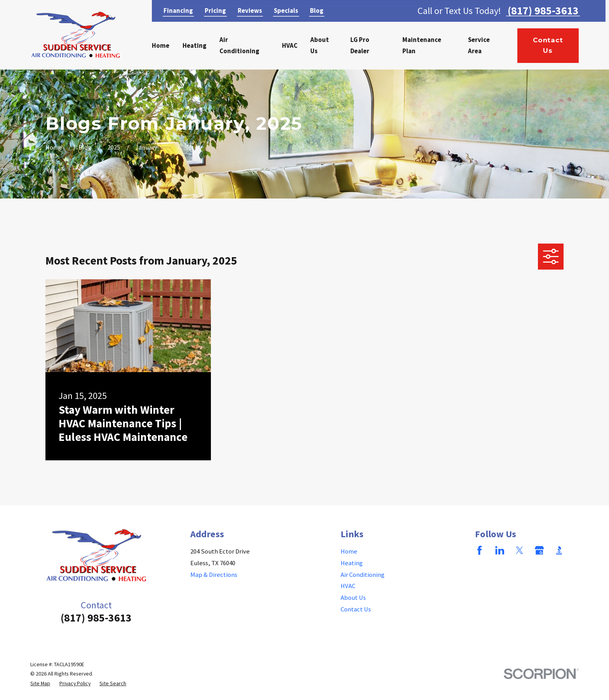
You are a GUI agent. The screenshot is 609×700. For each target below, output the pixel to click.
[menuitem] (40, 683)
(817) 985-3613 (543, 11)
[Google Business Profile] (539, 550)
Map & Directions (214, 575)
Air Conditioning (363, 575)
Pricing (215, 11)
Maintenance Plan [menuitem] (422, 46)
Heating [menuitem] (195, 46)
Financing (178, 11)
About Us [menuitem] (320, 46)
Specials (286, 11)
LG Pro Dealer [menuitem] (360, 46)
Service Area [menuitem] (479, 46)
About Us (353, 598)
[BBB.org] (559, 550)
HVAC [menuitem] (290, 46)
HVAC (348, 586)
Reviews (250, 11)
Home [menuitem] (161, 46)
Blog (317, 11)
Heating (352, 563)
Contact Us (548, 45)
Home (349, 551)
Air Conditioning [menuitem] (239, 46)
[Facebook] (479, 550)
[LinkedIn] (500, 550)
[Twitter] (519, 550)
